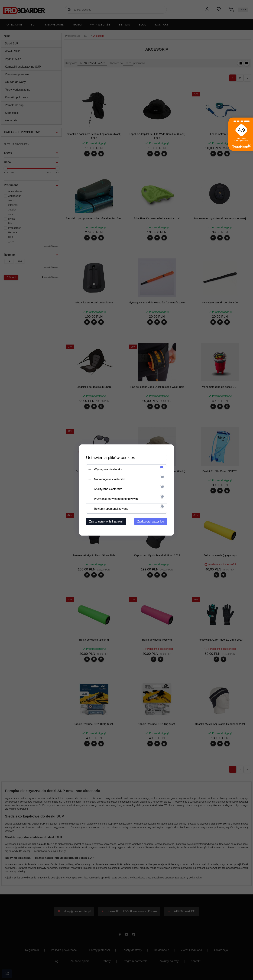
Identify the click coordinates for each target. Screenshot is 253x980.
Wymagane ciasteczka (108, 469)
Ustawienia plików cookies (111, 458)
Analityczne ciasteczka (108, 489)
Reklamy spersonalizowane (111, 509)
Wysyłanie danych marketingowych (116, 499)
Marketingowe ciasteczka (110, 479)
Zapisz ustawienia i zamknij (106, 522)
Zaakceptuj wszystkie (151, 522)
